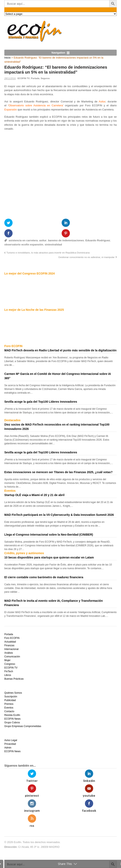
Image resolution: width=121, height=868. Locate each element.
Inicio (7, 58)
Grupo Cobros (12, 723)
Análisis (9, 653)
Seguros (45, 78)
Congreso (10, 664)
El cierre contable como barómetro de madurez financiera (44, 577)
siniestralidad (53, 245)
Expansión (11, 110)
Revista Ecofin (12, 715)
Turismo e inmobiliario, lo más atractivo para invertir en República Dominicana (48, 253)
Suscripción (11, 697)
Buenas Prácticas (14, 679)
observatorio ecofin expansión (24, 245)
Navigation (58, 53)
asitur (43, 240)
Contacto (9, 711)
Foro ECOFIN (12, 638)
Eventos (9, 708)
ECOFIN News (12, 719)
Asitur (102, 101)
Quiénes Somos (13, 693)
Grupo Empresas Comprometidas (23, 726)
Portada (35, 78)
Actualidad (10, 642)
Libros (8, 675)
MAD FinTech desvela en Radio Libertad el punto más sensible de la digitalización (60, 350)
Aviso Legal (11, 740)
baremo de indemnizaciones (66, 240)
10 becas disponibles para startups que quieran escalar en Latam (49, 557)
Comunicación (12, 657)
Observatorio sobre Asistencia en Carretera (36, 105)
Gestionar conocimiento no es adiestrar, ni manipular (86, 257)
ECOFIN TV (24, 78)
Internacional (11, 649)
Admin (8, 748)
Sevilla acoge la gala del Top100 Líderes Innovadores (41, 402)
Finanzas (9, 645)
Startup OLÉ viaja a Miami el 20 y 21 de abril (34, 495)
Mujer (7, 660)
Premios (9, 704)
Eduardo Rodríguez (98, 240)
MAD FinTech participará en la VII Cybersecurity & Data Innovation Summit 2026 (59, 515)
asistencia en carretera (23, 240)
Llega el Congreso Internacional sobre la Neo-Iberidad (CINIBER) (49, 535)
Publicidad (10, 700)
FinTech (9, 671)
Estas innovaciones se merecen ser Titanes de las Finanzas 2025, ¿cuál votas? (58, 472)
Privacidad (10, 744)
